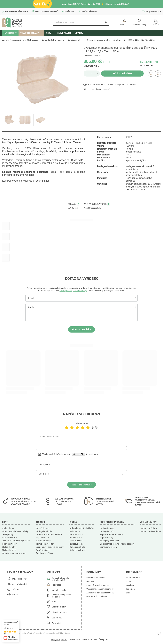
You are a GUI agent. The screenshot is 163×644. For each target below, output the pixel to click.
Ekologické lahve (9, 547)
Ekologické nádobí (44, 531)
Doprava (90, 582)
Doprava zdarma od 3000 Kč (47, 12)
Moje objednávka (20, 572)
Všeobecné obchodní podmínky (100, 589)
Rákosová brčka (76, 544)
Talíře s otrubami (43, 541)
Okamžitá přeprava (89, 12)
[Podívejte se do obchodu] (81, 22)
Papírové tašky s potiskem (111, 534)
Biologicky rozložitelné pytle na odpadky (117, 544)
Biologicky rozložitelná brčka (82, 528)
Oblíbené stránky (59, 607)
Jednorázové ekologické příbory (50, 547)
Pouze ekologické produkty (17, 12)
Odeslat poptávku (81, 329)
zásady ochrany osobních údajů (73, 291)
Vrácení (16, 595)
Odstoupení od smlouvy (97, 596)
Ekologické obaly (107, 528)
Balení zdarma (42, 528)
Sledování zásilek (20, 584)
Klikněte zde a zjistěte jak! (116, 4)
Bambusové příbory (45, 553)
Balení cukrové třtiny (76, 40)
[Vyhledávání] (106, 22)
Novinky (79, 33)
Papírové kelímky (9, 538)
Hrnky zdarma (8, 528)
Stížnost (16, 589)
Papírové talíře (42, 538)
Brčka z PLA (75, 531)
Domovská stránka (17, 40)
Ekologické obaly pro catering (53, 40)
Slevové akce (64, 33)
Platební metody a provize (98, 585)
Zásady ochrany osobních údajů (100, 593)
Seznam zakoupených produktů (61, 596)
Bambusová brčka (77, 547)
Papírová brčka (76, 534)
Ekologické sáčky (107, 531)
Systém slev (69, 12)
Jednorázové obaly (149, 528)
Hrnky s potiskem (10, 544)
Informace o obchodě (96, 578)
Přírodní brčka (76, 538)
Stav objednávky (19, 579)
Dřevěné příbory (43, 550)
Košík (54, 602)
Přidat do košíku (122, 74)
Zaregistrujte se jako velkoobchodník (61, 579)
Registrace (56, 585)
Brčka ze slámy (76, 541)
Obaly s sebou (33, 40)
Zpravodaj (56, 623)
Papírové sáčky (106, 538)
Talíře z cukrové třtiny (45, 544)
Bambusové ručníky (108, 547)
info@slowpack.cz (153, 12)
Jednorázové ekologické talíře (49, 534)
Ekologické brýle (9, 550)
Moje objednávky (59, 590)
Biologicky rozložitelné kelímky (15, 531)
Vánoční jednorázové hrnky (14, 553)
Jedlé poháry (8, 534)
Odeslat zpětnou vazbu (82, 485)
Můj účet (53, 572)
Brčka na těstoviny (78, 550)
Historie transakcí (59, 612)
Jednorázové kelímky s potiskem (16, 541)
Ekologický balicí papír (109, 541)
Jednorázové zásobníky (151, 531)
